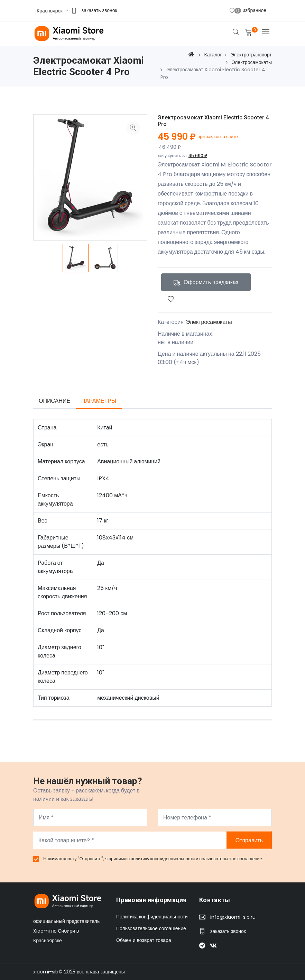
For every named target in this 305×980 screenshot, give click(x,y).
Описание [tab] (54, 401)
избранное (248, 11)
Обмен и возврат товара (144, 940)
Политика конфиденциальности (152, 917)
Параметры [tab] (99, 401)
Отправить (249, 840)
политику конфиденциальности (163, 859)
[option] (76, 258)
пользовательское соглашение (231, 859)
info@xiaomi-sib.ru (233, 917)
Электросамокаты (209, 322)
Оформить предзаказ (206, 282)
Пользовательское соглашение (151, 928)
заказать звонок (99, 10)
